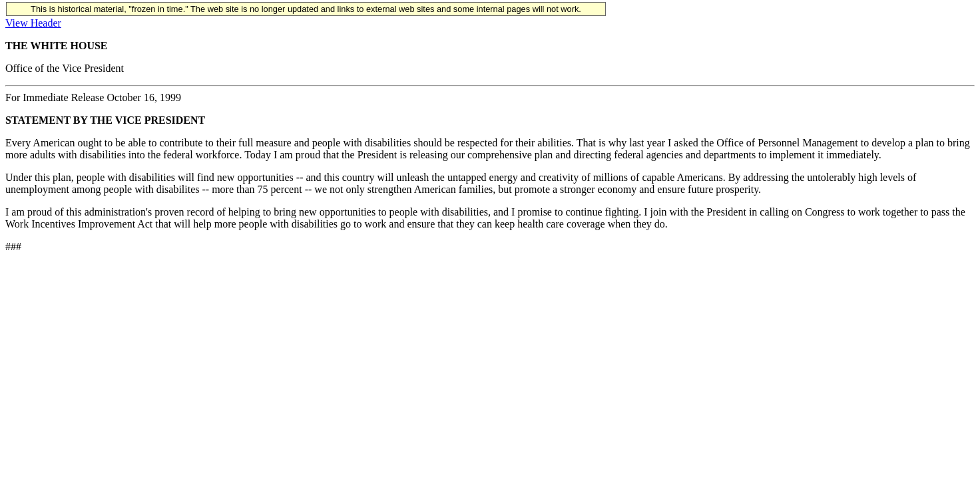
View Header (33, 23)
